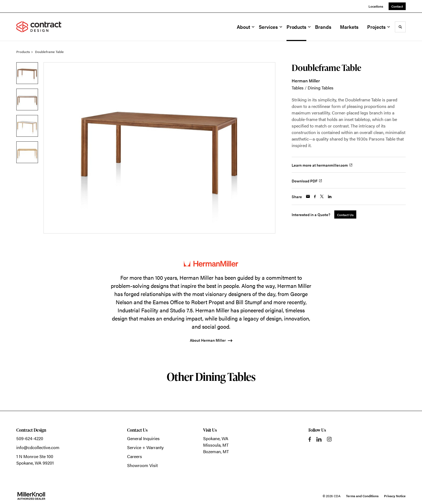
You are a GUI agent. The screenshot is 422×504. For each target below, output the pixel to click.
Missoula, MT (216, 445)
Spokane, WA (216, 438)
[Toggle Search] (400, 27)
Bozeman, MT (216, 451)
